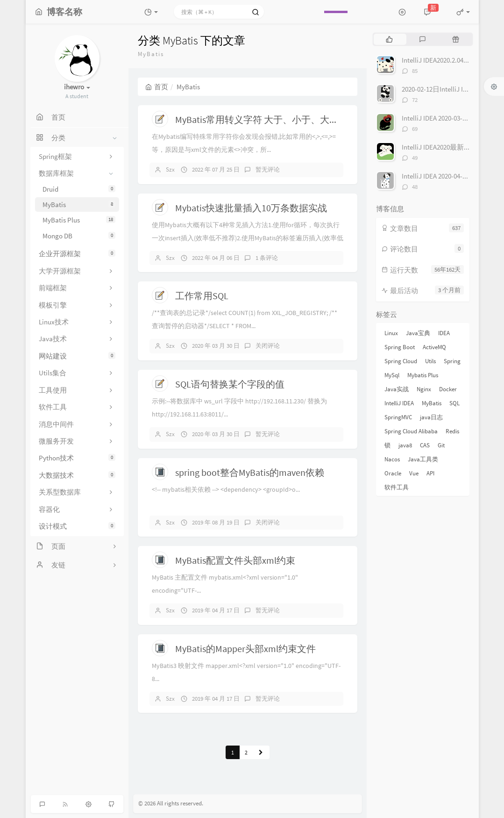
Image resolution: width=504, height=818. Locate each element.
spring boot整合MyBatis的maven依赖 (250, 472)
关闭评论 (268, 346)
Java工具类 (423, 459)
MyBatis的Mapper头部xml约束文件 (245, 649)
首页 (157, 87)
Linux (391, 333)
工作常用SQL (202, 296)
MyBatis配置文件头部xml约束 (235, 560)
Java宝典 (418, 333)
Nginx (424, 389)
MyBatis (79, 204)
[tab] (389, 39)
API (430, 473)
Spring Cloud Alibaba (411, 431)
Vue (414, 473)
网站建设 (77, 356)
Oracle (393, 473)
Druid (79, 189)
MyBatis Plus (79, 220)
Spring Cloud (401, 361)
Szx (170, 169)
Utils (430, 361)
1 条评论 (267, 258)
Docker (448, 389)
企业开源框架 (77, 254)
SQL (454, 403)
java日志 (431, 417)
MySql (392, 375)
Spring (452, 361)
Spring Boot (400, 347)
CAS (425, 445)
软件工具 (397, 487)
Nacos (392, 459)
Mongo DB (79, 236)
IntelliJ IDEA (399, 403)
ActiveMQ (434, 347)
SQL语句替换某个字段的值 (230, 384)
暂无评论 (268, 169)
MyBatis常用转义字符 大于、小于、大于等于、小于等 (285, 119)
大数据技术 (77, 475)
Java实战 (397, 389)
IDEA (444, 333)
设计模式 (77, 526)
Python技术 (77, 458)
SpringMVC (398, 417)
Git (441, 445)
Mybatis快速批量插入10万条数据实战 (251, 208)
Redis (452, 431)
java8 (405, 445)
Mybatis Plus (423, 375)
